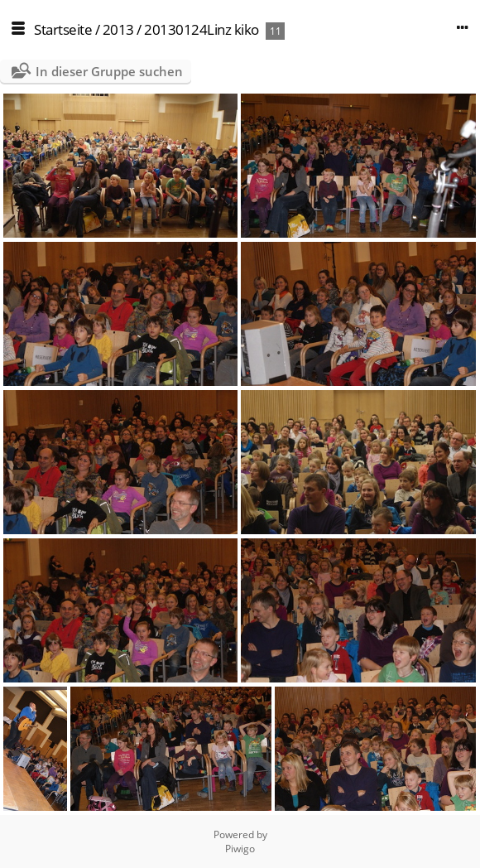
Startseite (63, 29)
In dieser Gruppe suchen (109, 71)
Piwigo (240, 849)
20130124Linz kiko (202, 29)
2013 (118, 29)
